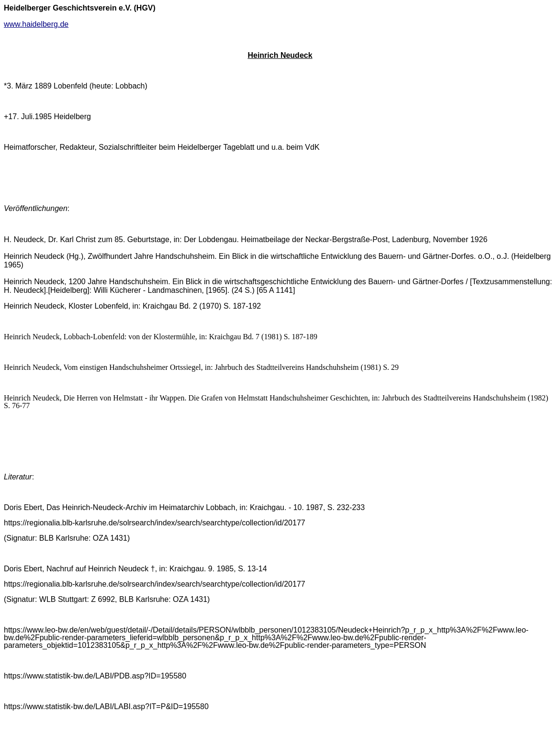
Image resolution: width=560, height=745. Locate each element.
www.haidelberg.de (36, 24)
